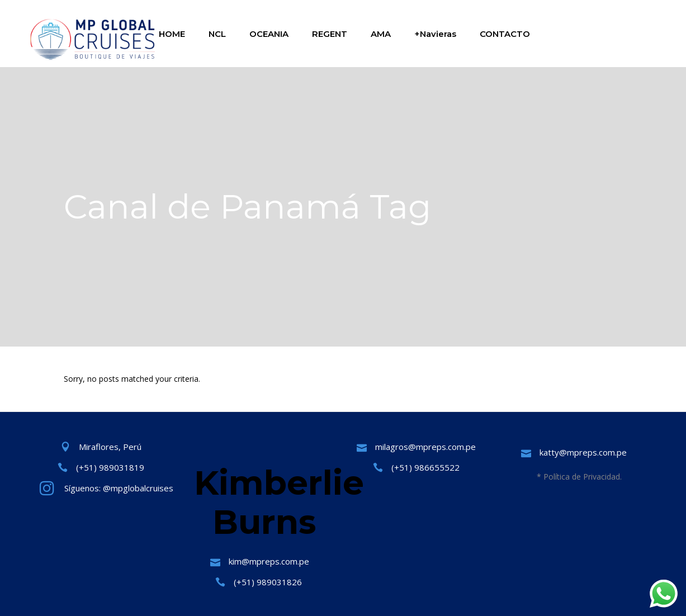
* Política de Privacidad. (579, 477)
